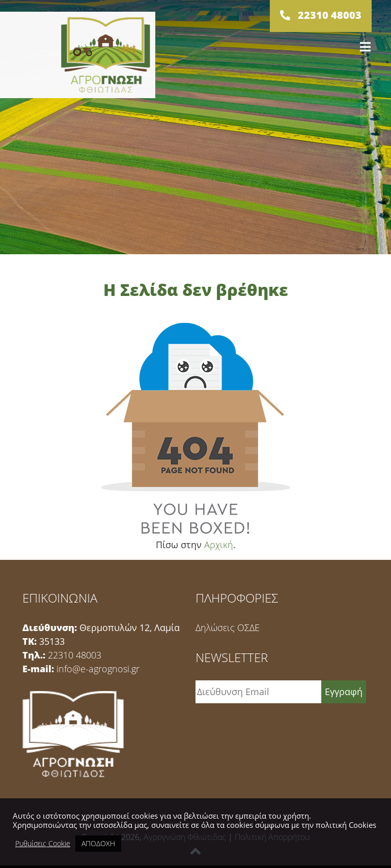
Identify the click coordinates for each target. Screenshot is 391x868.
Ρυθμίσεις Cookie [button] (43, 844)
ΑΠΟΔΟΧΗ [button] (98, 843)
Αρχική (219, 545)
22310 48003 (75, 655)
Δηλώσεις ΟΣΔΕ (228, 627)
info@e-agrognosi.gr (98, 669)
